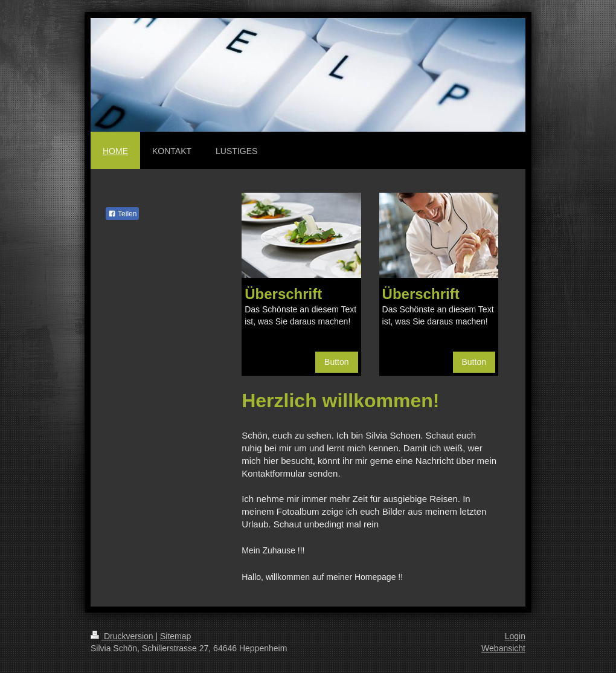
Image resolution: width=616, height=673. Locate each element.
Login (515, 636)
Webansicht (503, 648)
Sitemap (175, 636)
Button (336, 362)
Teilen (122, 214)
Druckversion (123, 636)
